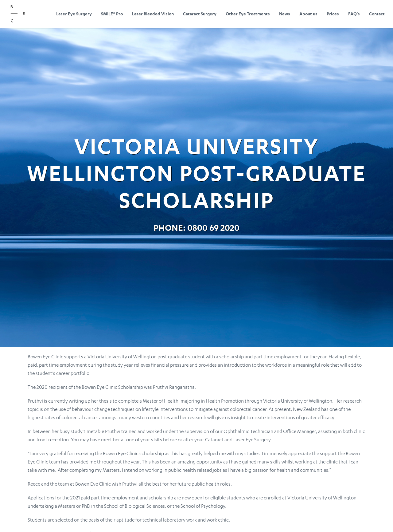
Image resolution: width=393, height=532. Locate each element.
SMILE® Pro (112, 14)
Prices (333, 14)
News (285, 14)
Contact (377, 14)
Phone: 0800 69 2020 (196, 228)
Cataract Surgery (200, 14)
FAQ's (354, 14)
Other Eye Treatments (248, 14)
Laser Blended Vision (153, 14)
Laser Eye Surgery (74, 14)
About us (308, 14)
